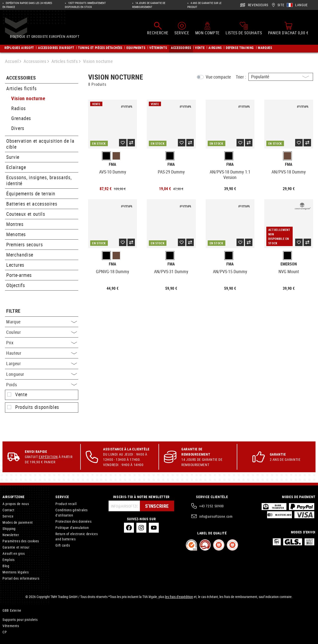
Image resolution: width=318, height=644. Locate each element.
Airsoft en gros (14, 553)
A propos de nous (16, 504)
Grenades (21, 118)
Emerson (289, 264)
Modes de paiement (18, 522)
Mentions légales (16, 572)
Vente (21, 394)
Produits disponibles (37, 407)
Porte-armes (19, 275)
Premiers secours (24, 244)
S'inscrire (157, 506)
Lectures (15, 265)
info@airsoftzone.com (216, 516)
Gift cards (63, 545)
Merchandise (20, 255)
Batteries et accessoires (32, 204)
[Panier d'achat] (288, 29)
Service (8, 516)
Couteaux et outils (26, 214)
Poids (42, 385)
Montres (15, 224)
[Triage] (281, 77)
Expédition (48, 457)
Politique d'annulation (72, 528)
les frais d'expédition (179, 597)
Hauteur (42, 353)
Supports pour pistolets (20, 620)
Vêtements (11, 626)
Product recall (66, 504)
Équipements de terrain (31, 193)
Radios (19, 108)
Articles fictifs (21, 88)
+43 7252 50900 (212, 506)
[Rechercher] (158, 29)
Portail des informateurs (21, 578)
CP (5, 632)
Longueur (42, 374)
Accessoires (21, 78)
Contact (8, 510)
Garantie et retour (16, 547)
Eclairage (16, 167)
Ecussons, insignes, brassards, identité (39, 180)
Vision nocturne (28, 98)
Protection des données (73, 521)
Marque (42, 322)
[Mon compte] (207, 29)
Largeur (42, 363)
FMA (113, 164)
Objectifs (16, 285)
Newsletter (11, 535)
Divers (18, 128)
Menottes (16, 234)
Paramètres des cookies (21, 541)
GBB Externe (12, 610)
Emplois (8, 560)
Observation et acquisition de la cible (40, 144)
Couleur (42, 332)
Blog (6, 566)
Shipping (9, 529)
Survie (13, 157)
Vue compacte (218, 77)
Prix (42, 343)
